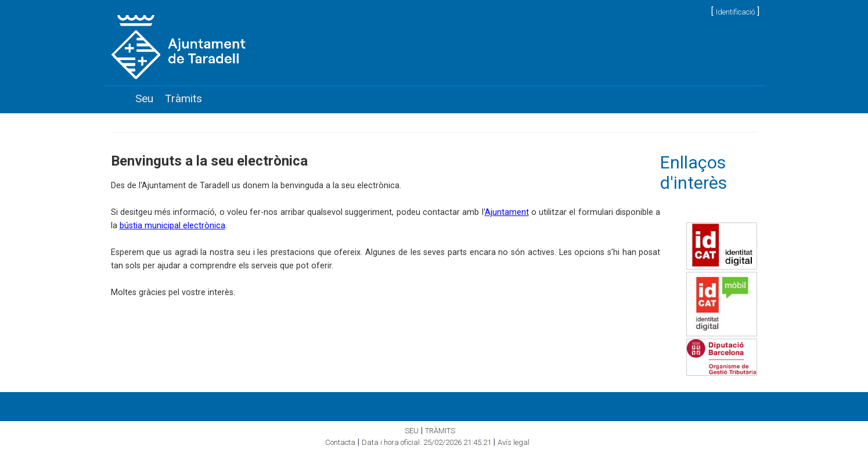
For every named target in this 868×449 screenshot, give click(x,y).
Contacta (340, 442)
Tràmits (183, 98)
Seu (144, 98)
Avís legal (514, 442)
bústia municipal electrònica (172, 226)
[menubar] (169, 99)
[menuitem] (144, 99)
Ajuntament (507, 212)
